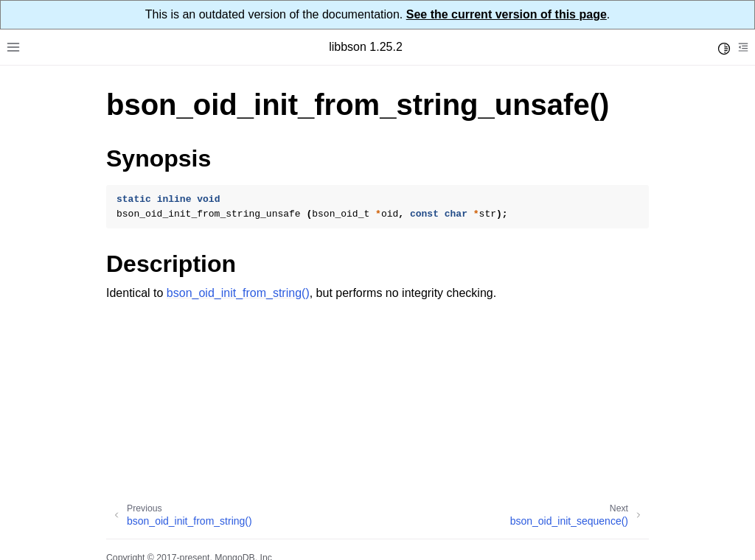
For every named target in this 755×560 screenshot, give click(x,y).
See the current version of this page (507, 14)
